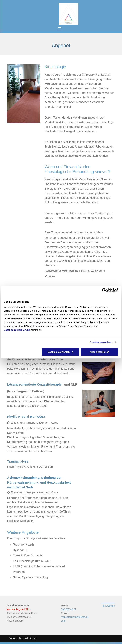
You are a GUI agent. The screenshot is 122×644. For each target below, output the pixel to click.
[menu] (60, 29)
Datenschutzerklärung (17, 330)
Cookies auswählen (101, 342)
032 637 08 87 (69, 609)
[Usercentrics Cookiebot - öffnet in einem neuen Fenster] (104, 290)
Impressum (109, 606)
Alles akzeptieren (100, 352)
